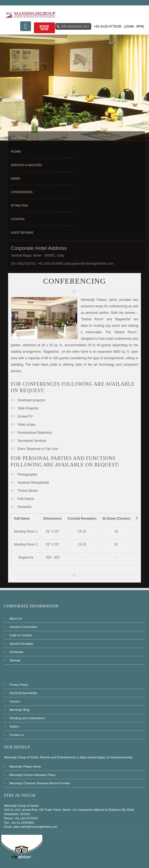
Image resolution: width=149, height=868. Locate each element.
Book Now (44, 28)
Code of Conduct (21, 635)
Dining (15, 179)
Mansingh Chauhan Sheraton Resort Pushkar (40, 783)
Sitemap (15, 660)
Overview (18, 138)
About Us (16, 618)
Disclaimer (16, 652)
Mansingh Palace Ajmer (25, 766)
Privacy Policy (19, 685)
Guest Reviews (22, 233)
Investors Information (24, 627)
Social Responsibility (23, 693)
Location (18, 219)
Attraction (19, 206)
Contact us (17, 735)
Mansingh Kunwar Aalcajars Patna (32, 775)
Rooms (16, 152)
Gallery (14, 726)
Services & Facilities (26, 165)
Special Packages (21, 644)
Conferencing (22, 192)
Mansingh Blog (19, 710)
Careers (15, 701)
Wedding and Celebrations (27, 718)
